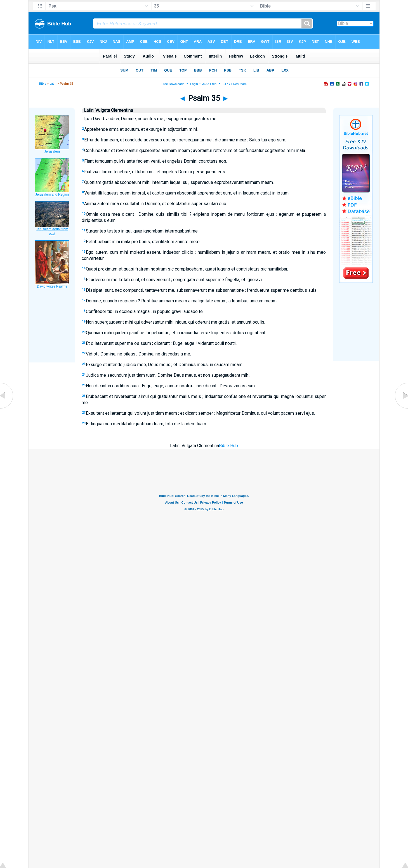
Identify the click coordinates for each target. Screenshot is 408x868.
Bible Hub (228, 446)
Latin (53, 84)
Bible (43, 84)
